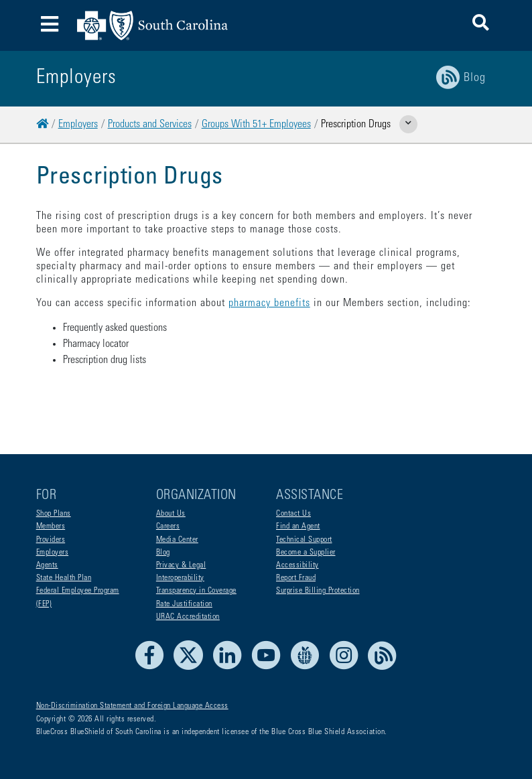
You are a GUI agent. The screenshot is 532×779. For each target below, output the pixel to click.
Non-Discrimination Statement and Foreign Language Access (132, 706)
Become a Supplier (306, 553)
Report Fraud (296, 578)
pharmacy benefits (269, 303)
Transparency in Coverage (196, 591)
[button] (481, 25)
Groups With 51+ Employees (256, 125)
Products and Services (150, 125)
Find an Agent (298, 526)
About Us (171, 514)
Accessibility (297, 565)
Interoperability (180, 578)
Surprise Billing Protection (318, 591)
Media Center (177, 540)
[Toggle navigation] (50, 26)
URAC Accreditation (188, 617)
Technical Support (304, 540)
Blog (163, 553)
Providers (51, 540)
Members (51, 526)
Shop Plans (54, 514)
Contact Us (293, 514)
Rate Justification (184, 604)
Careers (168, 526)
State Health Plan (64, 578)
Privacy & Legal (181, 565)
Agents (47, 565)
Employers (78, 125)
